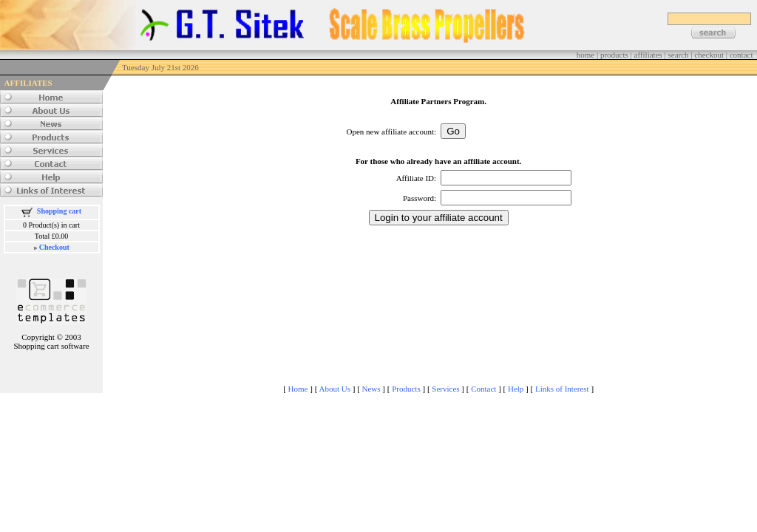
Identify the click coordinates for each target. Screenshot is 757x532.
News (371, 389)
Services (445, 389)
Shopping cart (59, 211)
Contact (483, 389)
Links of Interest (562, 389)
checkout (709, 55)
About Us (334, 389)
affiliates (648, 55)
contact (741, 55)
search (679, 55)
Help (516, 389)
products (614, 55)
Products (406, 389)
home (585, 55)
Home (298, 389)
